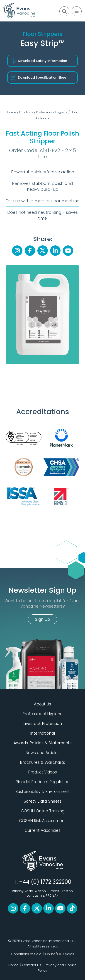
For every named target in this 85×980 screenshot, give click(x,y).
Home (12, 112)
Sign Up (42, 619)
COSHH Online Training (43, 811)
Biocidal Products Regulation (43, 782)
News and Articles (42, 753)
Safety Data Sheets (43, 801)
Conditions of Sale (26, 954)
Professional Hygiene (52, 112)
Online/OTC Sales (60, 954)
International (42, 733)
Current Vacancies (43, 830)
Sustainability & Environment (43, 792)
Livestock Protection (43, 724)
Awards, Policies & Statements (43, 743)
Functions (26, 112)
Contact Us (32, 965)
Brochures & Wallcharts (42, 762)
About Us (42, 704)
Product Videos (42, 772)
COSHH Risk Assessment (42, 821)
